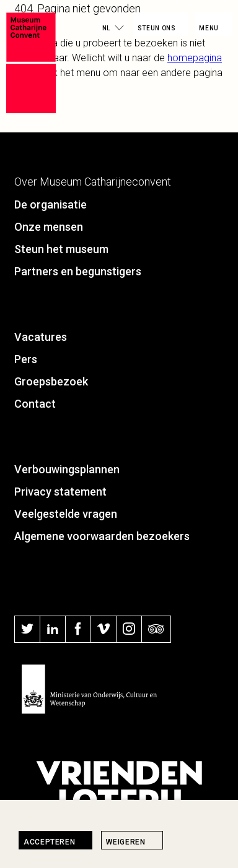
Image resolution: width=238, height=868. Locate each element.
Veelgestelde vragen (66, 514)
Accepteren (49, 842)
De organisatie (51, 204)
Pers (26, 359)
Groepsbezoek (51, 381)
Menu (209, 28)
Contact (35, 404)
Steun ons (157, 28)
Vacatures (41, 337)
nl (106, 28)
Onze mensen (49, 227)
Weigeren (126, 842)
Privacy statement (60, 492)
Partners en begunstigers (78, 271)
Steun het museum (61, 249)
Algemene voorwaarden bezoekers (102, 536)
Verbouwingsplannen (67, 469)
